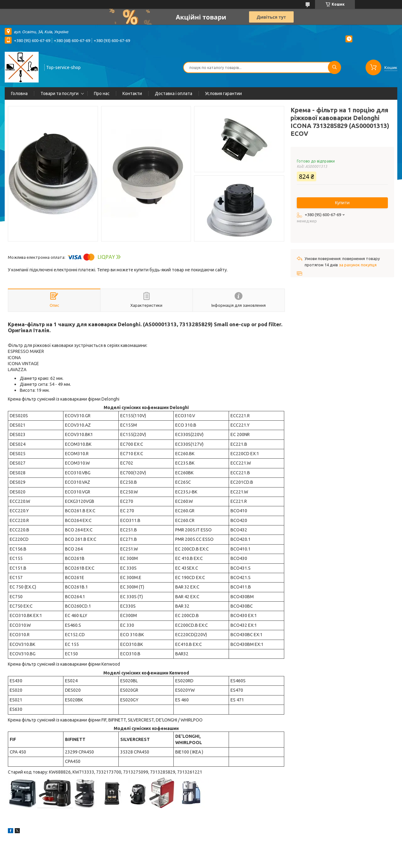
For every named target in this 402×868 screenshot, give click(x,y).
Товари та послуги (60, 93)
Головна (19, 93)
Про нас (102, 93)
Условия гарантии (223, 93)
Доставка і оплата (174, 93)
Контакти (132, 93)
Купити (342, 203)
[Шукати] (334, 67)
